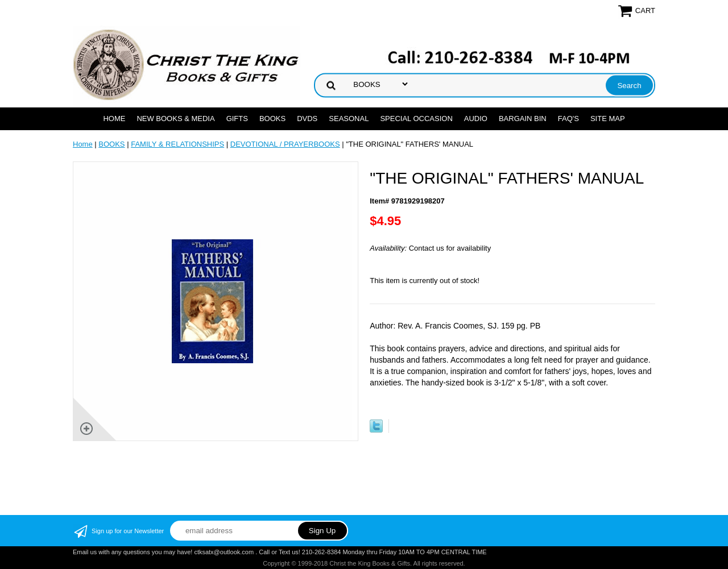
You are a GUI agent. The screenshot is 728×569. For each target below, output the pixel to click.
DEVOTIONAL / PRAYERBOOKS (285, 144)
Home (114, 119)
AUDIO (476, 119)
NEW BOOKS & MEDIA (175, 119)
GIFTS (237, 119)
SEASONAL (349, 119)
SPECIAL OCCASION (416, 119)
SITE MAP (608, 119)
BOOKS (272, 119)
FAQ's (568, 119)
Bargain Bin (523, 119)
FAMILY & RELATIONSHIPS (177, 144)
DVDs (307, 119)
